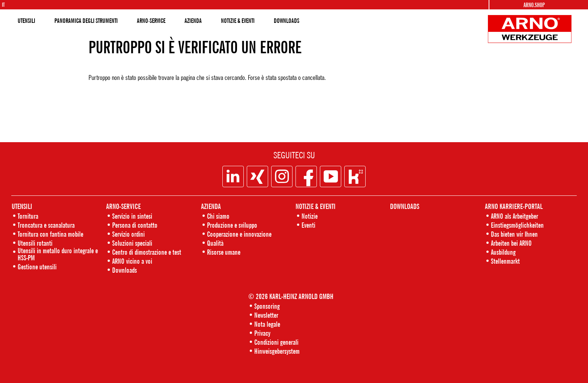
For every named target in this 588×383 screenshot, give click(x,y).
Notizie (310, 216)
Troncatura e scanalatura (46, 225)
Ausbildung (503, 252)
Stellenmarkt (505, 261)
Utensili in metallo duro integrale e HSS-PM (58, 254)
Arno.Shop (534, 5)
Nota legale (267, 324)
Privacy (262, 333)
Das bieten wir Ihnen (514, 234)
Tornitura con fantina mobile (50, 234)
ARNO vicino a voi (132, 261)
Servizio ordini (128, 234)
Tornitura (28, 216)
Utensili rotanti (35, 243)
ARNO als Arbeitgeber (514, 216)
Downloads (124, 270)
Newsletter (266, 315)
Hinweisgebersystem (277, 351)
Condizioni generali (276, 342)
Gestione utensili (37, 267)
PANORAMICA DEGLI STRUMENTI (86, 21)
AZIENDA (193, 21)
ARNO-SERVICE (151, 21)
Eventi (308, 225)
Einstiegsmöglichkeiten (517, 225)
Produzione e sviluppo (232, 225)
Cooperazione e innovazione (239, 234)
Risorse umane (224, 252)
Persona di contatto (135, 225)
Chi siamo (218, 216)
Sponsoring (267, 306)
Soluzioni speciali (132, 243)
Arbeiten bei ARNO (511, 243)
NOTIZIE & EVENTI (238, 21)
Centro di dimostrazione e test (147, 252)
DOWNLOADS (286, 21)
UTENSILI (26, 21)
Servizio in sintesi (132, 216)
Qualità (215, 243)
